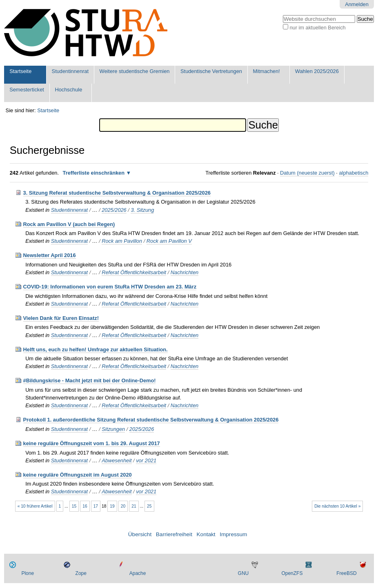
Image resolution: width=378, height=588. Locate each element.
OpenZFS (292, 573)
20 (123, 506)
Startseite (20, 71)
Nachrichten (185, 272)
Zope (81, 573)
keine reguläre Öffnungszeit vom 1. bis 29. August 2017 (92, 443)
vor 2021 (146, 460)
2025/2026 (114, 210)
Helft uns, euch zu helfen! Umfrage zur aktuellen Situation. (96, 349)
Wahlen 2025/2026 (317, 71)
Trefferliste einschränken (94, 173)
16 (85, 506)
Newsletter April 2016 (50, 255)
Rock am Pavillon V (169, 241)
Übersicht (140, 534)
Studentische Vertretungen (211, 71)
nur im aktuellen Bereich (317, 28)
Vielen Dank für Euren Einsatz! (61, 318)
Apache (138, 573)
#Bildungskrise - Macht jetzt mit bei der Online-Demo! (90, 381)
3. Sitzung (142, 210)
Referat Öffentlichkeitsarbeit (134, 272)
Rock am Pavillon (122, 241)
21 (134, 506)
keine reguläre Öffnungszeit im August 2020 (78, 475)
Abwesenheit (117, 460)
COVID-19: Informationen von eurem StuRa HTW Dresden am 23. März (110, 287)
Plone (28, 573)
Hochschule (68, 90)
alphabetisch (354, 173)
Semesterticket (27, 90)
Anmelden (357, 4)
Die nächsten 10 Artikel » (337, 506)
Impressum (233, 534)
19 (112, 506)
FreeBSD (346, 573)
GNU (243, 573)
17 (96, 506)
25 (149, 506)
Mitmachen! (266, 71)
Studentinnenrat (70, 71)
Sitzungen (113, 429)
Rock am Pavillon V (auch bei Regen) (69, 224)
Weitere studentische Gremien (135, 71)
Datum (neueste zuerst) (307, 173)
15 (74, 506)
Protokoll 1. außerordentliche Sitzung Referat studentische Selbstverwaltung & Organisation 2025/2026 (151, 420)
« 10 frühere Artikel (35, 506)
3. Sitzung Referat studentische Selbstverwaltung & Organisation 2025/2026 (117, 193)
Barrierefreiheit (174, 534)
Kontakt (206, 534)
